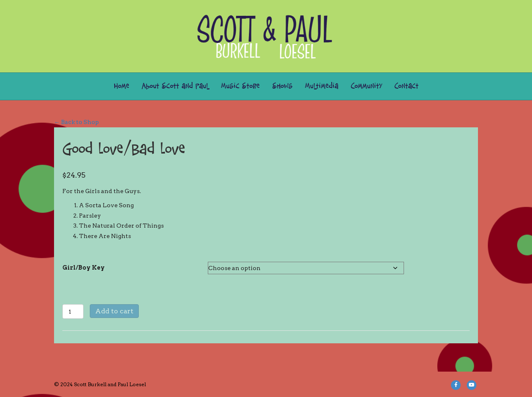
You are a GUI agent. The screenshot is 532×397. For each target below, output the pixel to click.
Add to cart (114, 311)
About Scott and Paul (175, 86)
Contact (406, 86)
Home (122, 86)
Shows (282, 86)
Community (366, 86)
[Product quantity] (73, 311)
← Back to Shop (76, 122)
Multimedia (322, 86)
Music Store (240, 86)
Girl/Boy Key (84, 268)
